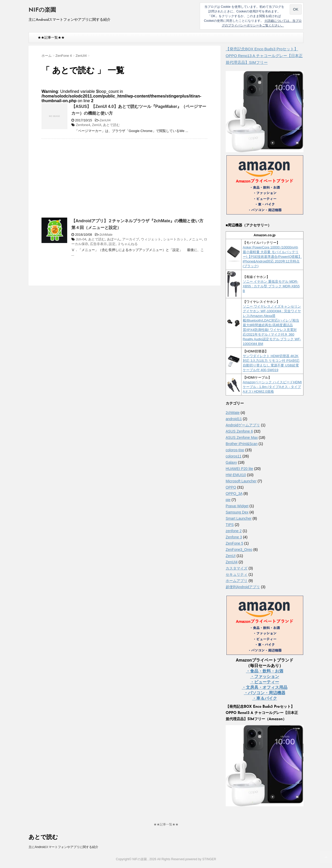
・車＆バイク (265, 698)
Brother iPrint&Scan (242, 444)
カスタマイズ (237, 568)
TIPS (230, 525)
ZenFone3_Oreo (239, 550)
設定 (112, 244)
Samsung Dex (237, 512)
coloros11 (234, 456)
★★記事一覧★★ (51, 37)
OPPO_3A (234, 494)
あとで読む (111, 125)
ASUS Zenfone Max (242, 438)
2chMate (106, 235)
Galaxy (231, 462)
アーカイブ (131, 239)
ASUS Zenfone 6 (239, 431)
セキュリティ (237, 574)
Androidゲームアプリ (243, 425)
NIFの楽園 (42, 10)
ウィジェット (151, 239)
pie (228, 500)
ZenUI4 (105, 120)
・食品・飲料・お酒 (265, 671)
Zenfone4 (83, 125)
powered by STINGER (201, 859)
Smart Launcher (239, 518)
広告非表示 (98, 244)
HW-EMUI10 (236, 475)
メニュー (195, 239)
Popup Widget (237, 506)
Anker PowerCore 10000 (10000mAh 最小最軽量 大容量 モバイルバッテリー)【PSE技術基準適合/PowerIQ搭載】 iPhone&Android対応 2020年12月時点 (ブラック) (272, 257)
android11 (234, 419)
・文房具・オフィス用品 (265, 687)
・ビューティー (265, 682)
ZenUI (97, 125)
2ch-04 (81, 239)
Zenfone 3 (234, 537)
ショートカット (175, 239)
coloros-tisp (235, 450)
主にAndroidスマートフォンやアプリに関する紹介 (63, 847)
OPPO (231, 487)
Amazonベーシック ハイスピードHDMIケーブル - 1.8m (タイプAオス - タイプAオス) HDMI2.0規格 (272, 387)
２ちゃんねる (128, 244)
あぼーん (114, 239)
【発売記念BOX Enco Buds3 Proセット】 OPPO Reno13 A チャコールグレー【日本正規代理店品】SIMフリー (264, 56)
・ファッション (265, 676)
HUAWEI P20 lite (239, 469)
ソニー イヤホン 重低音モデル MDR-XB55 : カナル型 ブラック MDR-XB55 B (271, 286)
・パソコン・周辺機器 (265, 693)
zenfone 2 (234, 531)
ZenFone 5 (234, 543)
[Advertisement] (85, 180)
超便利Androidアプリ (243, 587)
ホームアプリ (237, 581)
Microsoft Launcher (241, 481)
